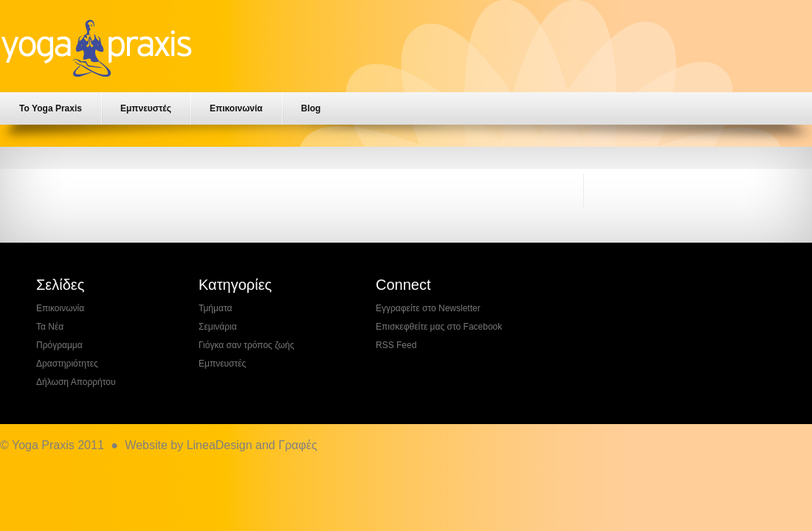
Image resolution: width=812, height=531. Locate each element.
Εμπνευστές (146, 108)
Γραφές (297, 445)
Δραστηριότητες (67, 364)
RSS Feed (396, 345)
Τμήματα (215, 308)
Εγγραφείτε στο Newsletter (428, 308)
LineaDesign (220, 445)
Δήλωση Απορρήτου (76, 382)
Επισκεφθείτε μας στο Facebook (439, 327)
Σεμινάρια (218, 327)
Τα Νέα (50, 327)
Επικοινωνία (236, 108)
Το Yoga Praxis (51, 108)
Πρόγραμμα (59, 345)
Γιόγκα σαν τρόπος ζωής (247, 345)
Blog (311, 108)
